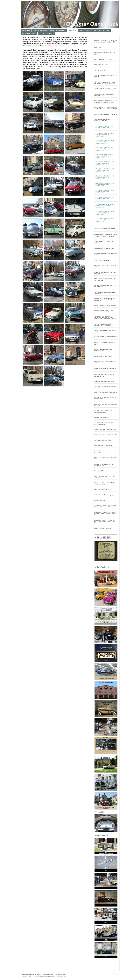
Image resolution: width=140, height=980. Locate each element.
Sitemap (50, 974)
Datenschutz (33, 974)
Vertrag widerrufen (60, 974)
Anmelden (115, 974)
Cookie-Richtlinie (42, 974)
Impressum (25, 974)
